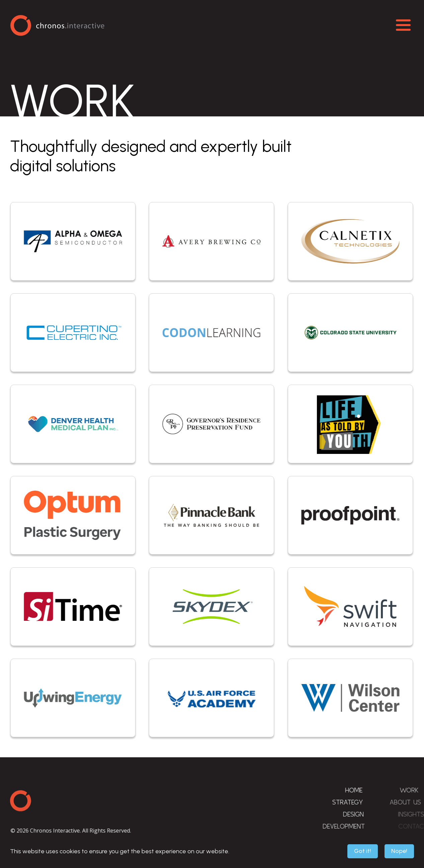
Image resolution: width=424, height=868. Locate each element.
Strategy (352, 802)
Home (357, 790)
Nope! (399, 851)
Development (352, 826)
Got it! (363, 851)
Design (359, 814)
